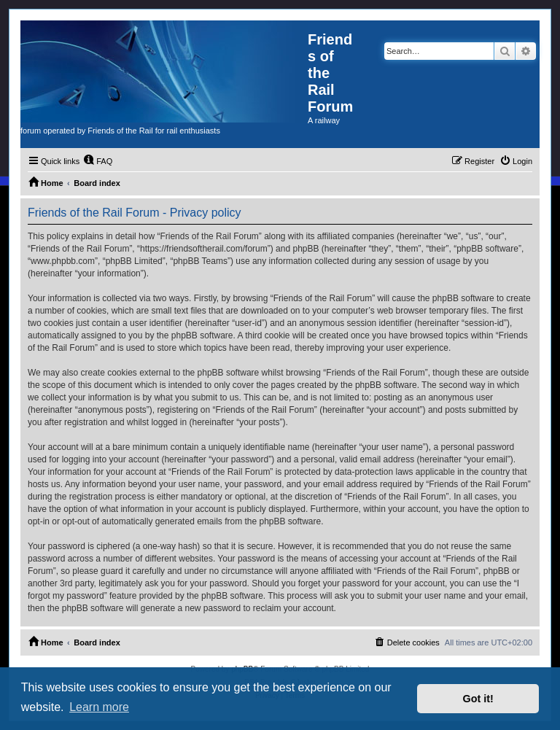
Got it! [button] (478, 699)
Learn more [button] (99, 707)
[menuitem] (98, 161)
